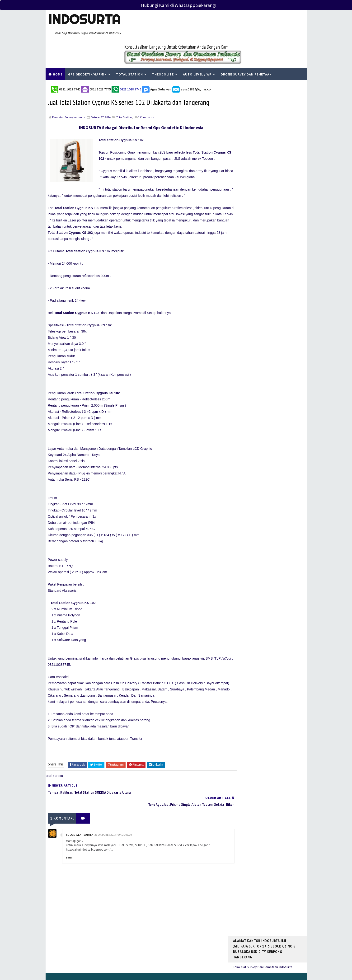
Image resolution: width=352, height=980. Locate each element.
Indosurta (84, 19)
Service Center (149, 943)
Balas (69, 832)
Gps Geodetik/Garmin (87, 48)
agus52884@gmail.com (192, 62)
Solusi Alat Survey (80, 809)
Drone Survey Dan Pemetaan (246, 48)
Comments (146, 91)
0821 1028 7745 (70, 62)
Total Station (129, 48)
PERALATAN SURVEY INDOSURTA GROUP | (106, 966)
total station (124, 91)
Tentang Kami (148, 929)
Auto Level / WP (197, 48)
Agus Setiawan (156, 62)
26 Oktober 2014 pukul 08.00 (113, 809)
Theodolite (163, 48)
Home (58, 48)
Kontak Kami (147, 936)
